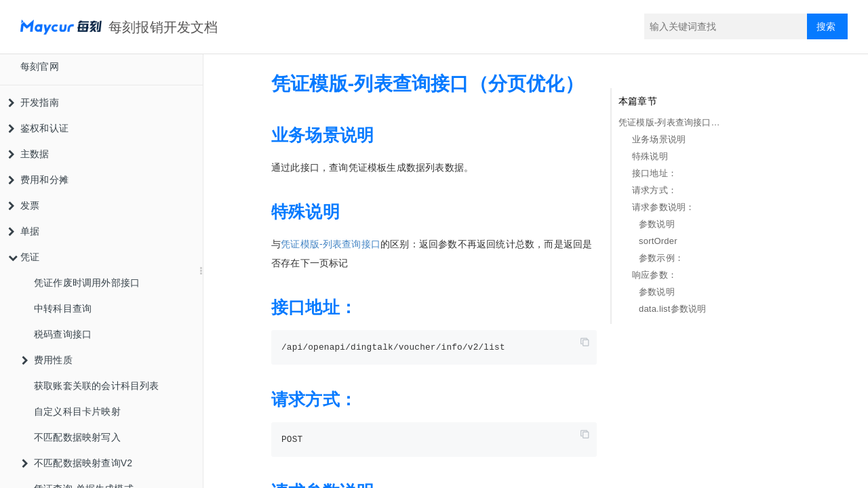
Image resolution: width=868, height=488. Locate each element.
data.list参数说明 (672, 309)
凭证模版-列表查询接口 (331, 244)
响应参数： (654, 275)
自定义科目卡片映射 (77, 411)
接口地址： (654, 173)
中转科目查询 (63, 308)
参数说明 (657, 224)
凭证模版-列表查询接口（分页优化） (672, 122)
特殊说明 (650, 156)
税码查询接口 (63, 334)
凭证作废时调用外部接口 (87, 283)
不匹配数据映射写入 (77, 437)
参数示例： (661, 258)
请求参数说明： (663, 207)
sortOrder (658, 241)
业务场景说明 (659, 139)
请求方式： (654, 190)
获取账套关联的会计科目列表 (97, 386)
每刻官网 (40, 66)
